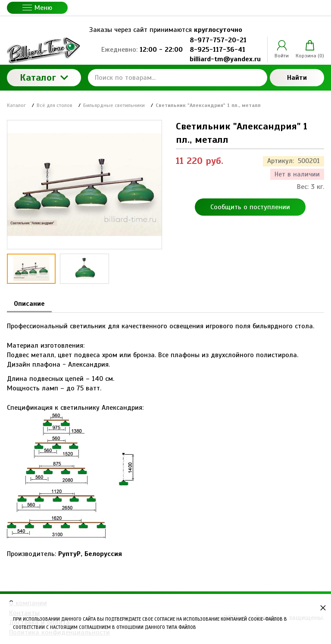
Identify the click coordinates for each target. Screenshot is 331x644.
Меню (37, 8)
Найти (297, 78)
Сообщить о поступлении (250, 207)
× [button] (323, 608)
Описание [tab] (29, 304)
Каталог (44, 77)
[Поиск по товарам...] (178, 78)
